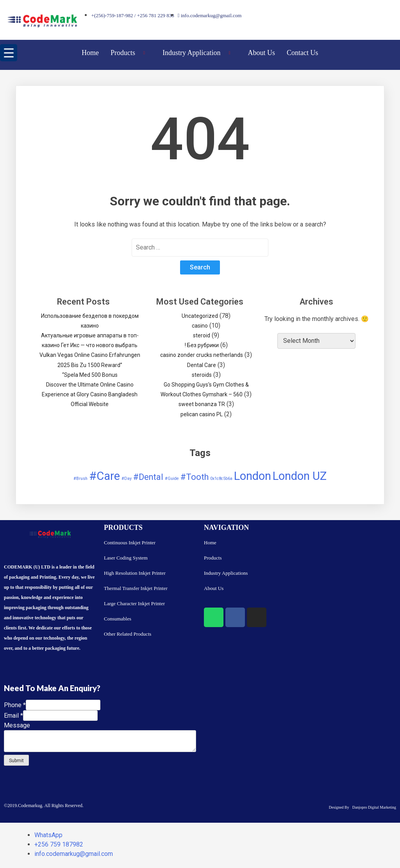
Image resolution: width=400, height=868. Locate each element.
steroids (202, 375)
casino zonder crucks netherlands (202, 355)
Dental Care (202, 365)
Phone (15, 705)
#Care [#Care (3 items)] (104, 476)
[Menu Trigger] (9, 53)
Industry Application (199, 53)
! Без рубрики (202, 345)
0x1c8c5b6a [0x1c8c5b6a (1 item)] (221, 479)
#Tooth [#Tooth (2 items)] (195, 477)
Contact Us (303, 53)
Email (13, 716)
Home (90, 53)
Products (131, 53)
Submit (16, 761)
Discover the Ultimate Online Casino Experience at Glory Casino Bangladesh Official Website (90, 394)
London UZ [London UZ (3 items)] (300, 476)
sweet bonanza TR (202, 404)
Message (17, 725)
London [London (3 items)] (253, 476)
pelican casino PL (202, 414)
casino (200, 326)
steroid (202, 335)
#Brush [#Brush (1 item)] (80, 479)
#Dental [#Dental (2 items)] (148, 477)
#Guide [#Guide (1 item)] (172, 479)
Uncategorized (200, 316)
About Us (262, 53)
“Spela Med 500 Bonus (90, 375)
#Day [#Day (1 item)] (127, 479)
